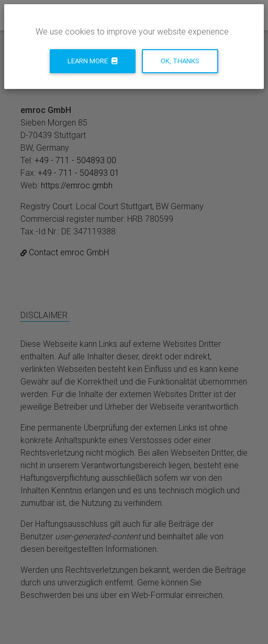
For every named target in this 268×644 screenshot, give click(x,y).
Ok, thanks (180, 61)
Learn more (92, 61)
